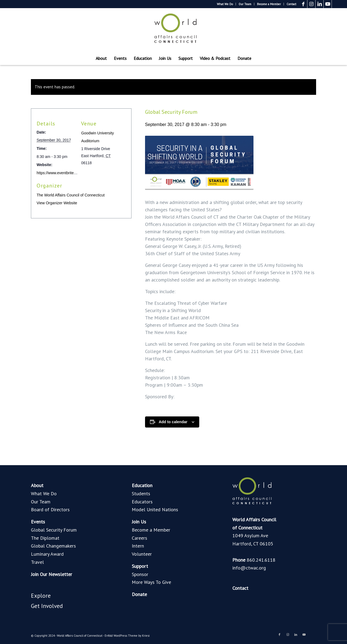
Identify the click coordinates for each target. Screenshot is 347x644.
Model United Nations (155, 509)
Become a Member (269, 4)
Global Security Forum (54, 530)
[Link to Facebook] (303, 4)
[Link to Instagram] (311, 4)
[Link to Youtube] (328, 4)
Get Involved (47, 606)
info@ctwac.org (249, 568)
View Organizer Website (57, 203)
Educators (142, 502)
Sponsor (140, 574)
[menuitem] (225, 4)
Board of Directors (50, 509)
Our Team (245, 4)
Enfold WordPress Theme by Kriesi (127, 636)
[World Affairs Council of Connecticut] (173, 30)
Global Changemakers (53, 546)
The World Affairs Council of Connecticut (71, 195)
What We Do (225, 4)
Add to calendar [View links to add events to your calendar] (173, 422)
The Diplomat (45, 538)
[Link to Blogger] (336, 4)
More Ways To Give (151, 582)
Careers (139, 538)
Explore (41, 596)
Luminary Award (47, 554)
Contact (291, 4)
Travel (37, 562)
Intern (138, 546)
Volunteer (142, 554)
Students (141, 493)
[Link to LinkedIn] (319, 4)
